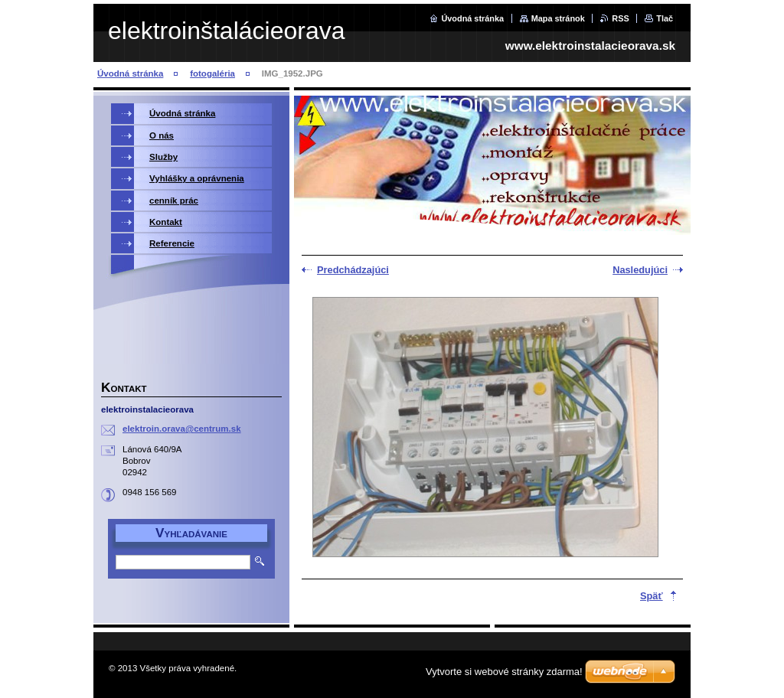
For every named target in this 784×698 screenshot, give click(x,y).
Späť (652, 596)
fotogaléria (212, 73)
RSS (620, 18)
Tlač (665, 18)
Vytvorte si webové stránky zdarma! (504, 672)
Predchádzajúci (353, 270)
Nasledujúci (640, 270)
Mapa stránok (558, 18)
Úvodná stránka (472, 18)
